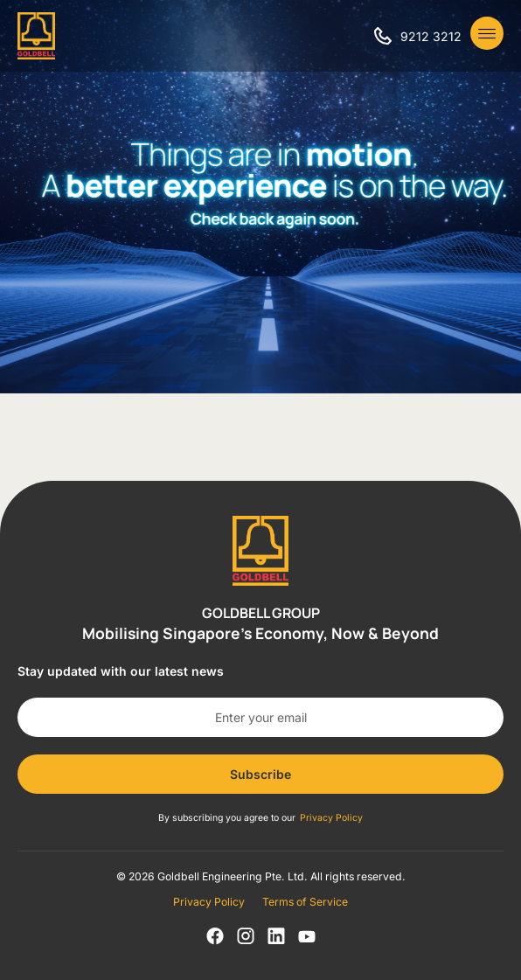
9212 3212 (431, 36)
